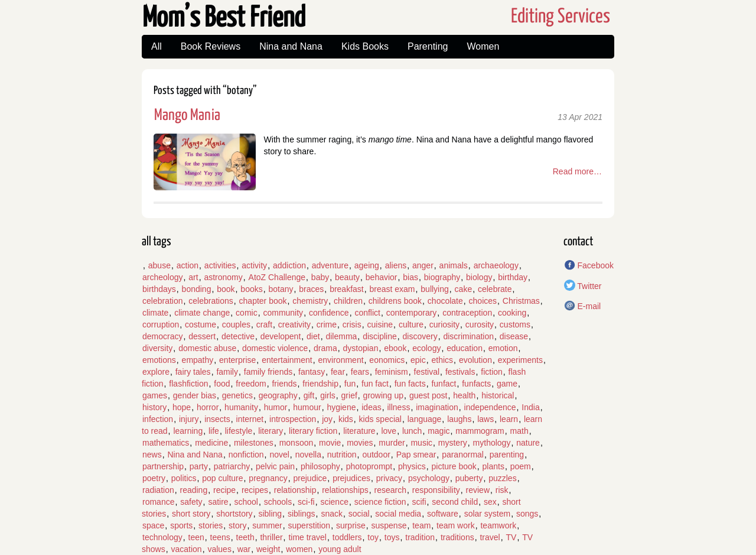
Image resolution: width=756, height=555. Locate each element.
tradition (420, 537)
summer (267, 525)
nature (528, 443)
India (530, 407)
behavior (382, 277)
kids (346, 419)
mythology (492, 443)
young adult (340, 549)
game (507, 384)
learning (188, 431)
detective (238, 336)
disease (514, 336)
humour (307, 407)
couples (236, 324)
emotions (159, 360)
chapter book (263, 301)
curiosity (444, 324)
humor (276, 407)
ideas (371, 407)
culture (411, 324)
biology (479, 277)
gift (309, 395)
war (244, 549)
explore (156, 372)
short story (191, 514)
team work (456, 525)
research (390, 490)
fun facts (410, 384)
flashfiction (188, 384)
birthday (513, 277)
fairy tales (193, 372)
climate (155, 313)
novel (279, 455)
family (227, 372)
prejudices (351, 478)
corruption (161, 324)
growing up (384, 395)
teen (196, 537)
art (193, 277)
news (152, 455)
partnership (163, 466)
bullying (434, 289)
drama (325, 348)
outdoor (376, 455)
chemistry (310, 301)
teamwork (498, 525)
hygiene (341, 407)
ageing (367, 265)
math (519, 431)
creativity (294, 324)
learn (509, 419)
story (237, 525)
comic (247, 313)
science (334, 502)
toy (373, 537)
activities (220, 265)
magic (439, 431)
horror (208, 407)
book (226, 289)
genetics (237, 395)
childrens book (395, 301)
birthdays (159, 289)
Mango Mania (187, 116)
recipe (224, 490)
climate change (202, 313)
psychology (429, 478)
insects (217, 419)
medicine (211, 443)
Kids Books (365, 46)
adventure (330, 265)
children (348, 301)
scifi (419, 502)
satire (218, 502)
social (359, 514)
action (188, 265)
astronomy (223, 277)
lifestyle (239, 431)
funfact (444, 384)
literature (359, 431)
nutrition (342, 455)
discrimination (468, 336)
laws (485, 419)
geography (278, 395)
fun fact (375, 384)
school (246, 502)
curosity (480, 324)
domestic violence (275, 348)
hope (182, 407)
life (214, 431)
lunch (412, 431)
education (465, 348)
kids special (380, 419)
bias (410, 277)
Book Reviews (211, 46)
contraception (467, 313)
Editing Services (561, 17)
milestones (254, 443)
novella (308, 455)
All (157, 46)
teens (220, 537)
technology (162, 537)
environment (341, 360)
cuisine (380, 324)
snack (332, 514)
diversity (157, 348)
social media (398, 514)
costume (201, 324)
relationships (345, 490)
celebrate (495, 289)
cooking (512, 313)
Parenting (428, 46)
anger (423, 265)
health (464, 395)
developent (281, 336)
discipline (380, 336)
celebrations (211, 301)
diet (313, 336)
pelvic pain (275, 466)
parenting (507, 455)
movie (330, 443)
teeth (245, 537)
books (251, 289)
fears (360, 372)
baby (320, 277)
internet (250, 419)
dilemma (341, 336)
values (219, 549)
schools (278, 502)
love (389, 431)
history (154, 407)
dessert (202, 336)
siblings (302, 514)
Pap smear (416, 455)
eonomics (387, 360)
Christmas (521, 301)
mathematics (166, 443)
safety (191, 502)
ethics (443, 360)
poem (521, 466)
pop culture (222, 478)
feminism (392, 372)
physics (412, 466)
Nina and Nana (291, 46)
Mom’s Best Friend (224, 19)
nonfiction (246, 455)
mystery (453, 443)
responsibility (436, 490)
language (425, 419)
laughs (459, 419)
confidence (329, 313)
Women (483, 46)
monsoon (296, 443)
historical (498, 395)
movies (360, 443)
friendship (320, 384)
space (153, 525)
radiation (158, 490)
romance (158, 502)
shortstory (234, 514)
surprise (351, 525)
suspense (389, 525)
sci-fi (306, 502)
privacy (389, 478)
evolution (475, 360)
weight (268, 549)
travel (490, 537)
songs (527, 514)
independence (490, 407)
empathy (198, 360)
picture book (454, 466)
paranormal (463, 455)
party (199, 466)
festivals (460, 372)
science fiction (380, 502)
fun (350, 384)
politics (184, 478)
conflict (367, 313)
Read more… (577, 171)
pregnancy (268, 478)
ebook (395, 348)
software (443, 514)
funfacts (476, 384)
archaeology (496, 265)
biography (442, 277)
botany (281, 289)
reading (193, 490)
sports (181, 525)
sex (490, 502)
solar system (488, 514)
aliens (396, 265)
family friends (268, 372)
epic (418, 360)
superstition (309, 525)
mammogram (480, 431)
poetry (154, 478)
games (155, 395)
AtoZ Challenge (277, 277)
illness (398, 407)
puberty (469, 478)
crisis (352, 324)
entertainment (287, 360)
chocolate (445, 301)
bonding (197, 289)
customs (515, 324)
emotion (503, 348)
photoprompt (369, 466)
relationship (295, 490)
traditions (457, 537)
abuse (159, 265)
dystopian (361, 348)
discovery (420, 336)
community (283, 313)
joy (327, 419)
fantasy (312, 372)
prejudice (310, 478)
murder (392, 443)
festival (427, 372)
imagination (437, 407)
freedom (251, 384)
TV (511, 537)
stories (211, 525)
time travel (307, 537)
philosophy (320, 466)
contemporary (412, 313)
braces (311, 289)
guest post (428, 395)
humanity (241, 407)
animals (454, 265)
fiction (492, 372)
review (478, 490)
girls (328, 395)
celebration (163, 301)
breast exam (392, 289)
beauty (347, 277)
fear (338, 372)
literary (271, 431)
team (421, 525)
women (299, 549)
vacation (186, 549)
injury (189, 419)
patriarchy (232, 466)
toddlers (347, 537)
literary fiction (313, 431)
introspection (293, 419)
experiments (520, 360)
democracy (162, 336)
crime (327, 324)
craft (264, 324)
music (421, 443)
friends (284, 384)
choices (483, 301)
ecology (426, 348)
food (222, 384)
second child (455, 502)
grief (349, 395)
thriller (271, 537)
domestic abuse (207, 348)
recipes (255, 490)
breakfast (347, 289)
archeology (163, 277)
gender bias (195, 395)
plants (493, 466)
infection (158, 419)
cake (464, 289)
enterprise (237, 360)
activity (254, 265)
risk (502, 490)
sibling (270, 514)
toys (392, 537)
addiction (289, 265)
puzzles (502, 478)
